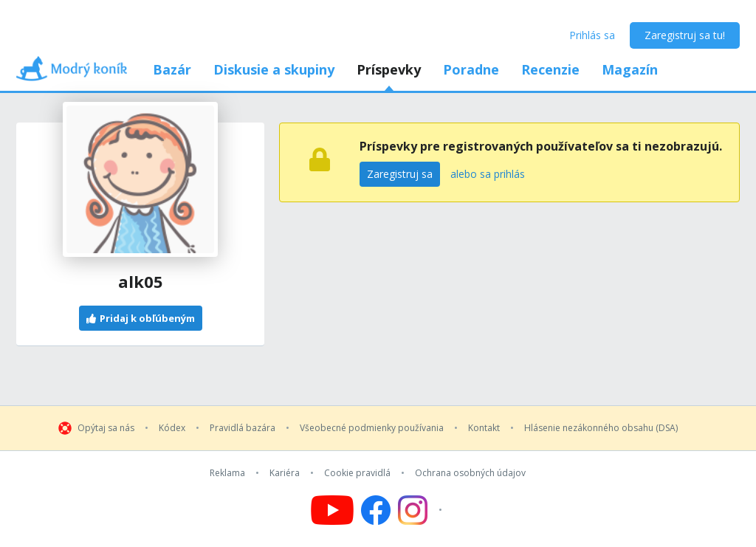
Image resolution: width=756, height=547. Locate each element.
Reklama (227, 473)
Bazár (172, 69)
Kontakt (484, 428)
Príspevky (389, 69)
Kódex (172, 428)
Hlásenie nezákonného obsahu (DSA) (601, 428)
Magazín (630, 69)
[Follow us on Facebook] (376, 510)
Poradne (471, 69)
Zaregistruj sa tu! (685, 35)
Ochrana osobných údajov (470, 473)
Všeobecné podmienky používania (372, 428)
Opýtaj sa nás (106, 428)
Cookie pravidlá (357, 473)
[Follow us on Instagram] (422, 510)
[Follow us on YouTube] (332, 510)
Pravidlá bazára (243, 428)
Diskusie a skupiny (274, 69)
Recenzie (550, 69)
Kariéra (285, 473)
